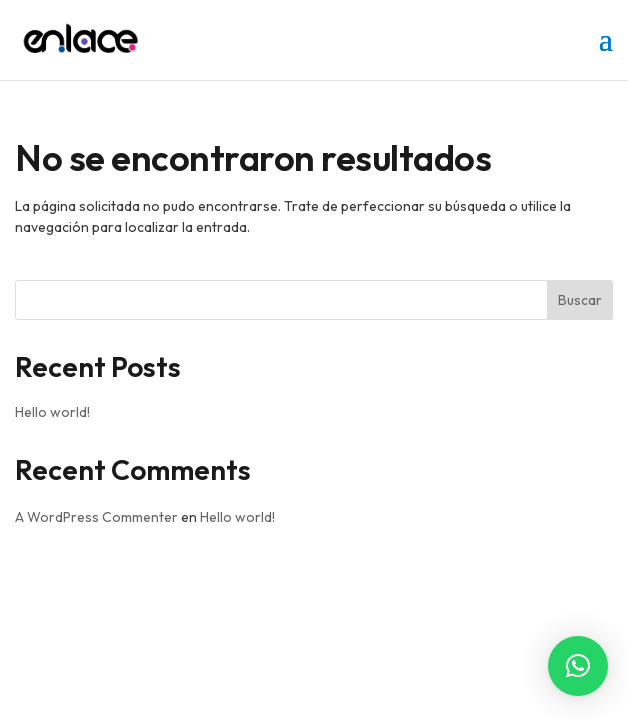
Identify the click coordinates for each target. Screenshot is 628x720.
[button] (578, 666)
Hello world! (52, 412)
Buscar (580, 300)
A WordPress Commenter (96, 517)
